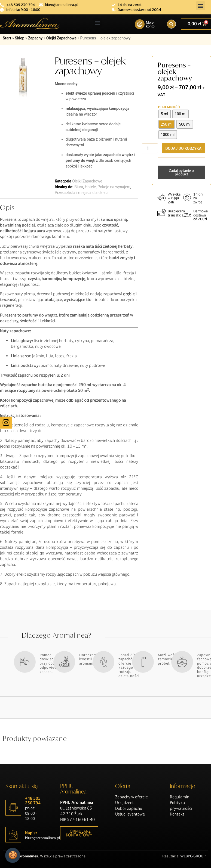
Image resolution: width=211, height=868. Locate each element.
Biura (79, 187)
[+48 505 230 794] (13, 808)
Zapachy (35, 38)
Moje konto (150, 24)
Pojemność (169, 107)
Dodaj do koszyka (184, 148)
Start (7, 38)
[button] (201, 6)
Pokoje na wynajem (114, 187)
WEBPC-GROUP (193, 856)
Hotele (90, 187)
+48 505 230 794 (33, 801)
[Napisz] (13, 835)
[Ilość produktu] (150, 148)
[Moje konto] (140, 24)
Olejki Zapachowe (61, 38)
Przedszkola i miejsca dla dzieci (82, 193)
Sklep (19, 38)
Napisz (31, 833)
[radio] (165, 114)
